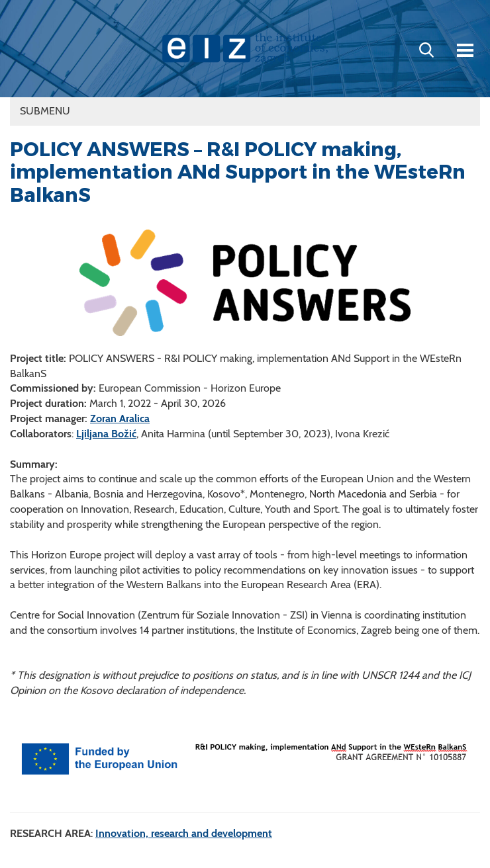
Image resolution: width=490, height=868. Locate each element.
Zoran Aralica (120, 418)
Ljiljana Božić (106, 434)
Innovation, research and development (184, 833)
